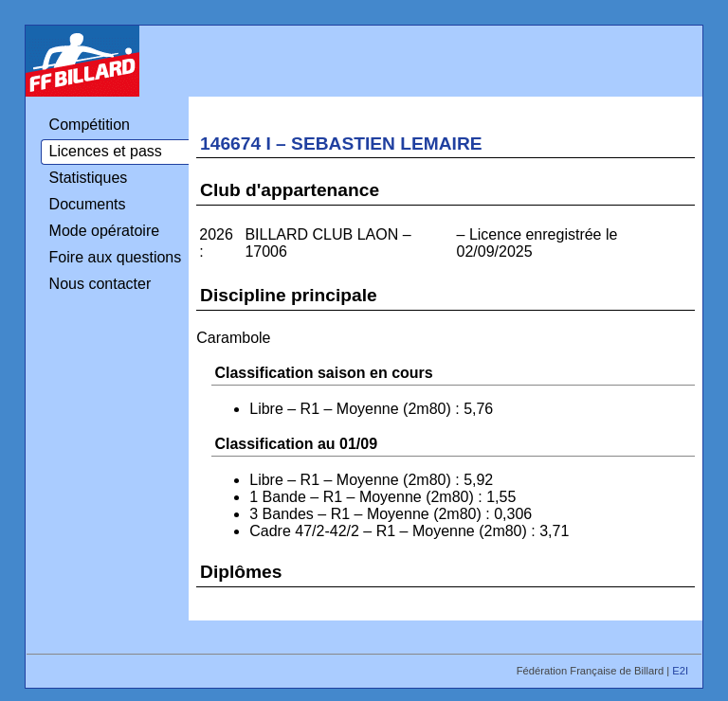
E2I (682, 671)
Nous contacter (100, 284)
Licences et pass (106, 151)
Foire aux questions (116, 257)
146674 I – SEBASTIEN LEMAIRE (341, 144)
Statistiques (89, 178)
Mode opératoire (105, 231)
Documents (88, 204)
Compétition (90, 125)
